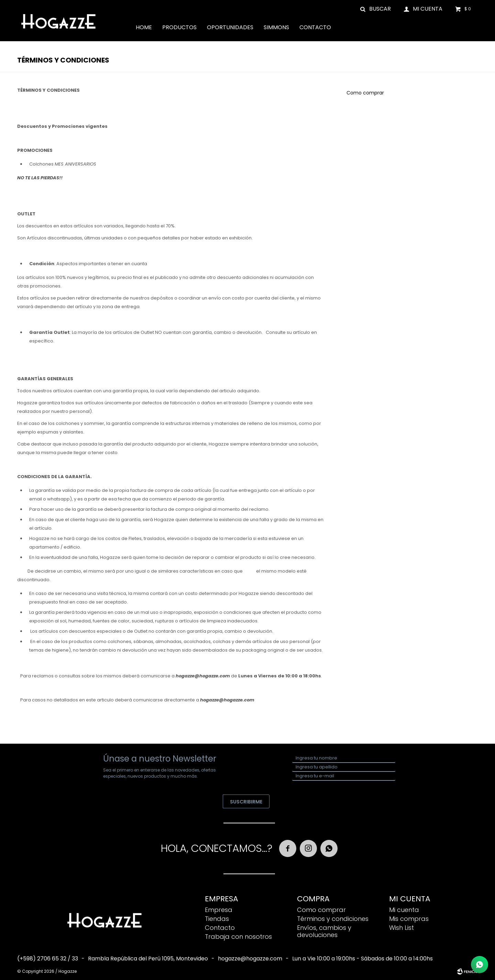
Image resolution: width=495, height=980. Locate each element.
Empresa (219, 910)
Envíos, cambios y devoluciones (324, 931)
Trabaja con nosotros (238, 937)
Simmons (276, 27)
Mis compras (409, 919)
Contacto (315, 27)
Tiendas (217, 919)
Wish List (401, 928)
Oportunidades (230, 27)
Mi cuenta (404, 910)
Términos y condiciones (333, 919)
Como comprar (365, 93)
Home (144, 27)
